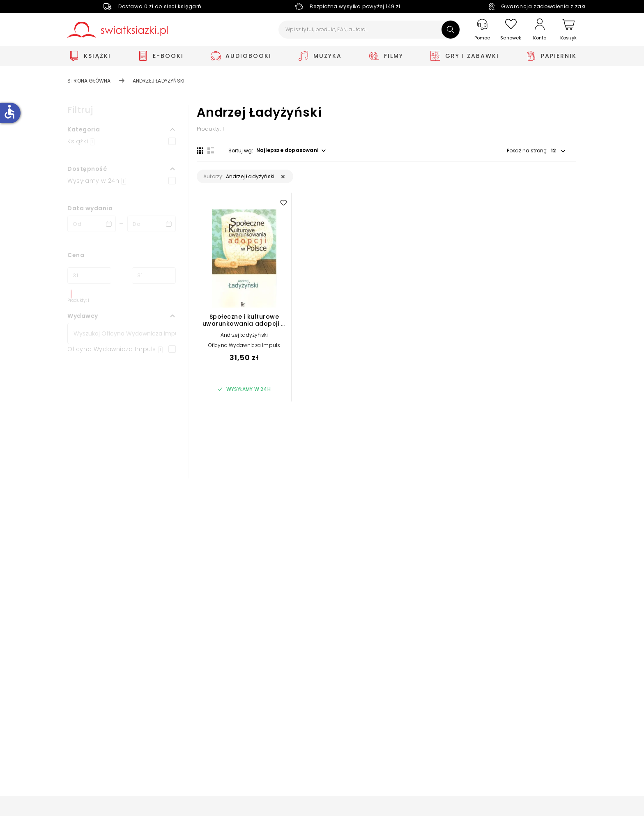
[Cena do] (154, 276)
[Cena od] (89, 276)
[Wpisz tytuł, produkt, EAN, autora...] (369, 30)
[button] (122, 129)
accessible (9, 112)
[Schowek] (511, 30)
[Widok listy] (211, 151)
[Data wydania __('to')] (152, 224)
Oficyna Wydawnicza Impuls (244, 345)
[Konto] (540, 30)
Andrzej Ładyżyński (244, 335)
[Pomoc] (482, 30)
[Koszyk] (568, 30)
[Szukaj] (451, 30)
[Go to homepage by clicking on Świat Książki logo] (118, 30)
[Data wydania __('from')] (92, 224)
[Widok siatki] (200, 151)
